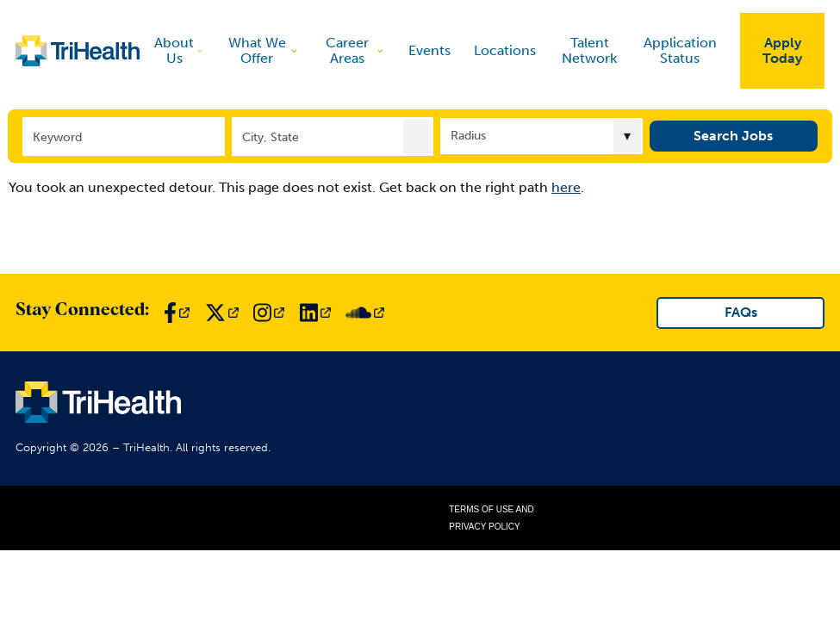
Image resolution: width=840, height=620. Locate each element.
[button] (417, 136)
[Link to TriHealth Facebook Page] (177, 312)
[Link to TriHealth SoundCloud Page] (365, 312)
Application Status (680, 50)
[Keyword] (123, 136)
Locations (505, 51)
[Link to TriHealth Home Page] (78, 51)
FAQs (741, 312)
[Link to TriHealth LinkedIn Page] (315, 312)
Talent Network (589, 50)
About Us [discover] (179, 50)
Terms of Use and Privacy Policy (491, 518)
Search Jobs (733, 136)
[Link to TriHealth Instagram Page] (269, 312)
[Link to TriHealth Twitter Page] (222, 312)
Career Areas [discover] (356, 50)
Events (429, 51)
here (566, 187)
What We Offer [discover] (264, 50)
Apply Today (782, 50)
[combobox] (333, 136)
